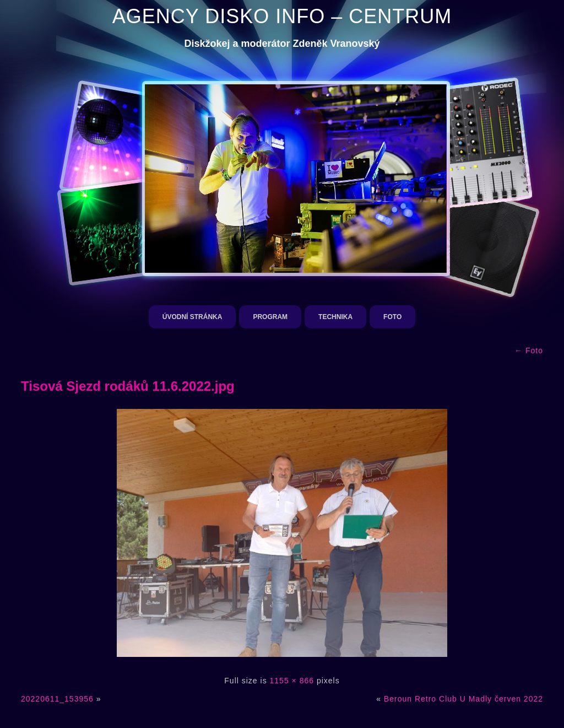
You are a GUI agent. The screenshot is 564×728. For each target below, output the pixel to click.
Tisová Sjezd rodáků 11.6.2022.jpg (128, 386)
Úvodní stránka (192, 317)
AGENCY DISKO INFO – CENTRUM (282, 16)
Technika (335, 317)
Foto (392, 317)
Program (270, 317)
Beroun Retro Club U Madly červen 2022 (463, 699)
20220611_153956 (57, 699)
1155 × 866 (292, 681)
